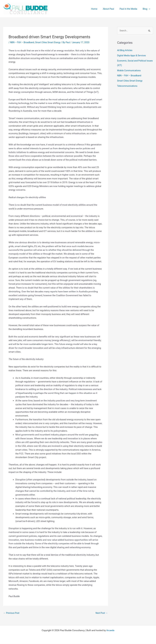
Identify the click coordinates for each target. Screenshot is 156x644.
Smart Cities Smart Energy (50, 42)
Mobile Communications (130, 71)
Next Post (101, 613)
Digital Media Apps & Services (132, 56)
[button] (149, 9)
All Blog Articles (125, 51)
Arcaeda (110, 631)
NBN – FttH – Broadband (23, 42)
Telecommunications (128, 86)
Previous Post (12, 613)
